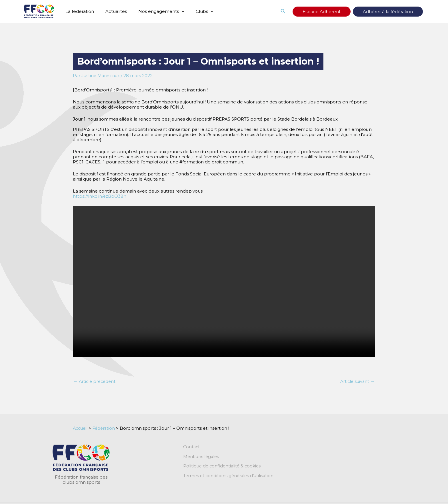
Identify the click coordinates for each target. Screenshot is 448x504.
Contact (192, 447)
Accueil (81, 428)
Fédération (106, 428)
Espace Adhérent (339, 12)
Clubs (195, 11)
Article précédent (95, 381)
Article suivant (357, 381)
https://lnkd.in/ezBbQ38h (100, 196)
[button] (174, 11)
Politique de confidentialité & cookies (223, 467)
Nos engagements (154, 11)
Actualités (112, 11)
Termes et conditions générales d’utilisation (230, 476)
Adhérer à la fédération (394, 12)
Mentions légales (202, 457)
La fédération (78, 11)
